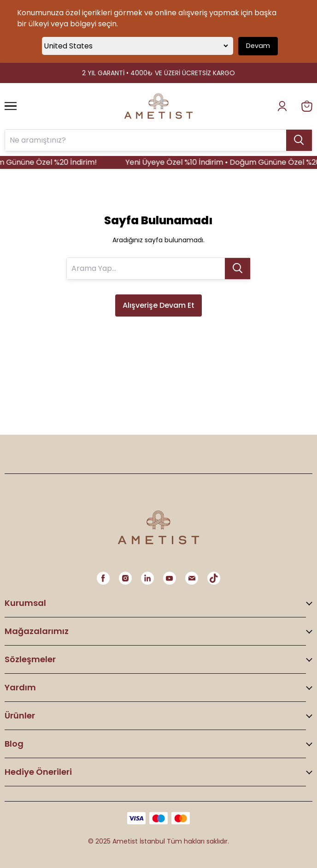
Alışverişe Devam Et (158, 305)
